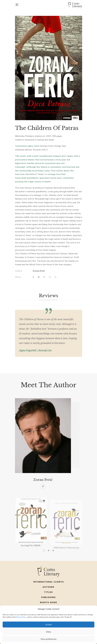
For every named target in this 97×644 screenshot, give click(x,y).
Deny (49, 632)
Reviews (49, 296)
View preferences (49, 639)
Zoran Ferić (39, 271)
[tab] (49, 296)
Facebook (43, 486)
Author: (19, 271)
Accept (49, 625)
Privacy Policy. (21, 617)
